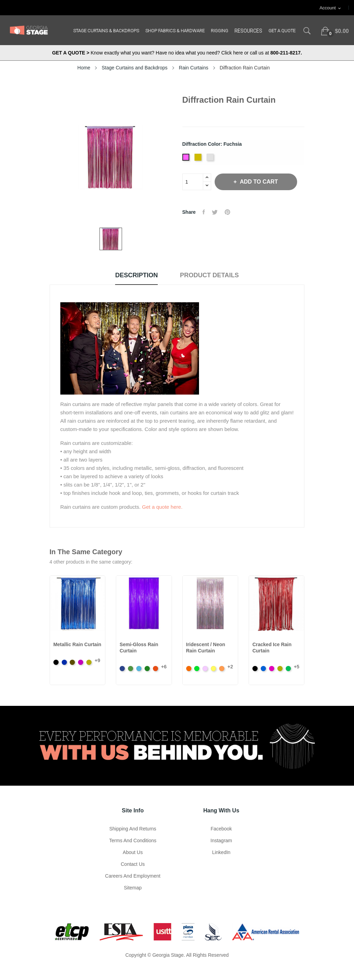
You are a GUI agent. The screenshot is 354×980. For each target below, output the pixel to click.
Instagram (221, 840)
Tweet (215, 212)
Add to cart (258, 182)
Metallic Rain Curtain (77, 644)
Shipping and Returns (133, 829)
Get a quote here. (162, 507)
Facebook (221, 829)
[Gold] (199, 159)
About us (133, 852)
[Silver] (211, 159)
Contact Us (133, 864)
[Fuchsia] (187, 159)
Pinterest (227, 212)
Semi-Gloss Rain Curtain (139, 648)
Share (204, 212)
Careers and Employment (133, 876)
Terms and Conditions (133, 840)
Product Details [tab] (209, 275)
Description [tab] (136, 275)
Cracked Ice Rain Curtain (272, 648)
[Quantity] (193, 182)
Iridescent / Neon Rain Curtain (206, 648)
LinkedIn (221, 852)
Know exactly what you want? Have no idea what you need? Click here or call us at (177, 53)
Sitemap (133, 888)
